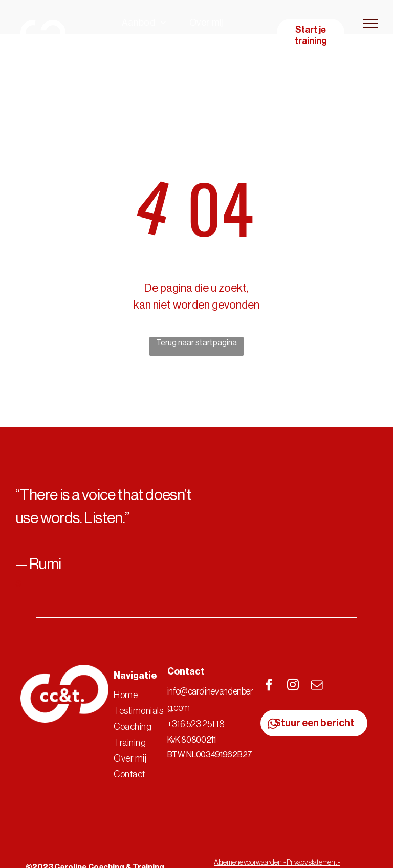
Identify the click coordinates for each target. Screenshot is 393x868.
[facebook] (269, 686)
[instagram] (293, 686)
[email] (317, 686)
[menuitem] (144, 23)
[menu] (370, 24)
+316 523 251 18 (196, 724)
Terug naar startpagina (196, 343)
